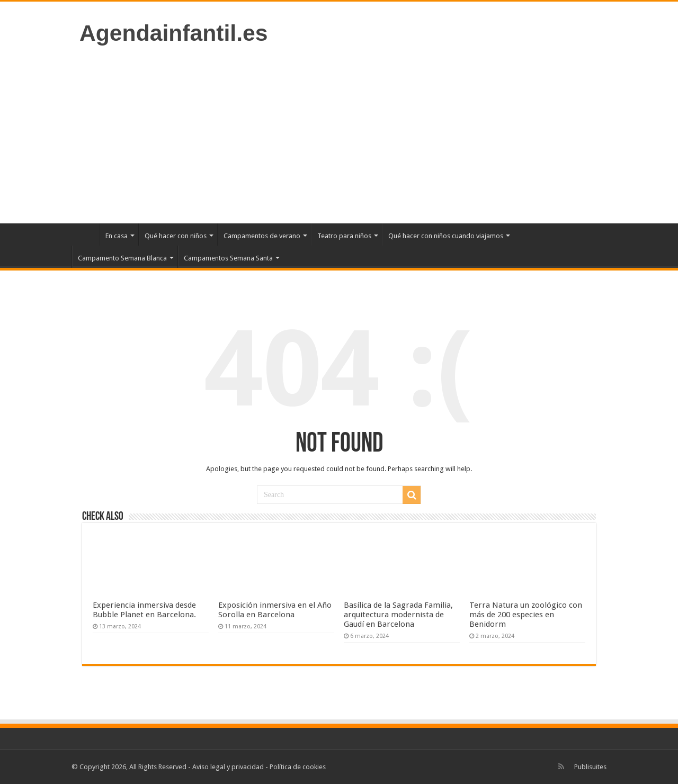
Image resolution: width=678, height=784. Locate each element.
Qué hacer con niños (176, 236)
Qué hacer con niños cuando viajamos (446, 236)
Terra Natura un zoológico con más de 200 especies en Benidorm (526, 615)
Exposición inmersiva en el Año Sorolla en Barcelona (275, 610)
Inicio (85, 235)
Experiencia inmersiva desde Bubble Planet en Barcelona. (144, 610)
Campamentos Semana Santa (228, 258)
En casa (117, 236)
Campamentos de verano (262, 236)
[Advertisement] (339, 133)
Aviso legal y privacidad (228, 767)
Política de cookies (298, 767)
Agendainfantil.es (174, 33)
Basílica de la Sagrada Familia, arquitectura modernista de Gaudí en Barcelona (398, 615)
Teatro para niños (344, 236)
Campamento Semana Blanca (122, 258)
